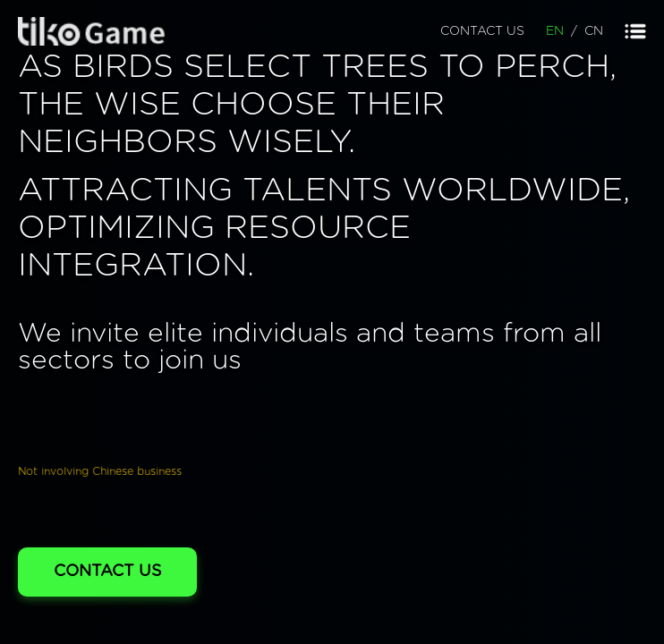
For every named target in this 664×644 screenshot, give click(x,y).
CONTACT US (482, 31)
